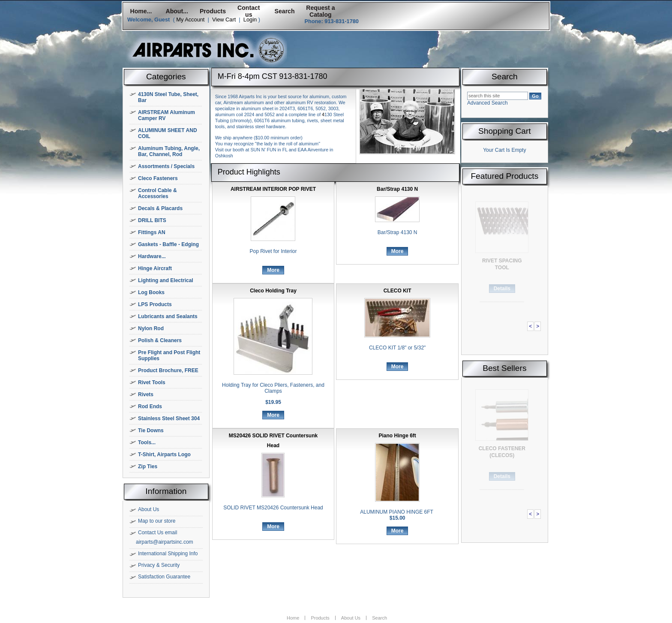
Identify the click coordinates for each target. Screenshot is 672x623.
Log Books (151, 292)
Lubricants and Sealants (168, 316)
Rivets (146, 394)
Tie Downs (151, 430)
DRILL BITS (152, 220)
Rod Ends (150, 406)
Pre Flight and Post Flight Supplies (169, 355)
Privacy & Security (159, 565)
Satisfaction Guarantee (164, 577)
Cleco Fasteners (158, 178)
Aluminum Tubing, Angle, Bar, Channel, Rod (169, 151)
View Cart (224, 20)
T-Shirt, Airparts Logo (164, 454)
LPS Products (155, 304)
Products (213, 11)
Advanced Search (487, 103)
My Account (190, 20)
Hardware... (152, 256)
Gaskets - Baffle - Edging (168, 244)
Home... (141, 11)
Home (293, 618)
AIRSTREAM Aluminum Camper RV (166, 115)
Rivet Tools (152, 382)
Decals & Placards (160, 208)
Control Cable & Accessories (157, 193)
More (273, 270)
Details (502, 289)
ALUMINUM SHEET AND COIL (168, 133)
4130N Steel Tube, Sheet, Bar (168, 97)
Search (285, 11)
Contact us (249, 11)
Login (250, 20)
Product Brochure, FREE (168, 370)
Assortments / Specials (166, 166)
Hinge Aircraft (155, 268)
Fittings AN (152, 232)
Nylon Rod (151, 328)
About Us (148, 509)
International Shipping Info (168, 554)
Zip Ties (148, 466)
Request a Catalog (320, 11)
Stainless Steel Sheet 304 (169, 418)
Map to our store (157, 521)
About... (177, 11)
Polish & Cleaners (160, 340)
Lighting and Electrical (166, 280)
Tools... (147, 442)
